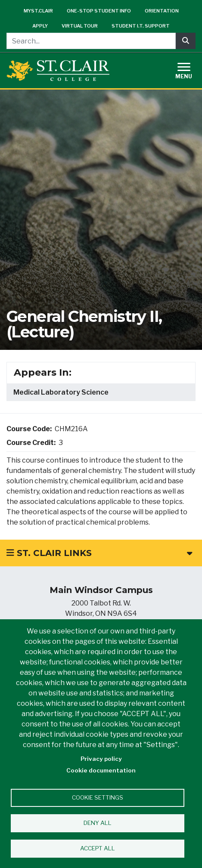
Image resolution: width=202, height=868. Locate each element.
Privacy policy (101, 759)
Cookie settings (98, 797)
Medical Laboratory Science (61, 392)
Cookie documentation (101, 770)
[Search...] (91, 41)
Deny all (98, 823)
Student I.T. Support (141, 26)
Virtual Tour (80, 26)
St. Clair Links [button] (99, 553)
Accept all (98, 848)
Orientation (162, 11)
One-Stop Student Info (99, 11)
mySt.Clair (38, 11)
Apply (40, 26)
